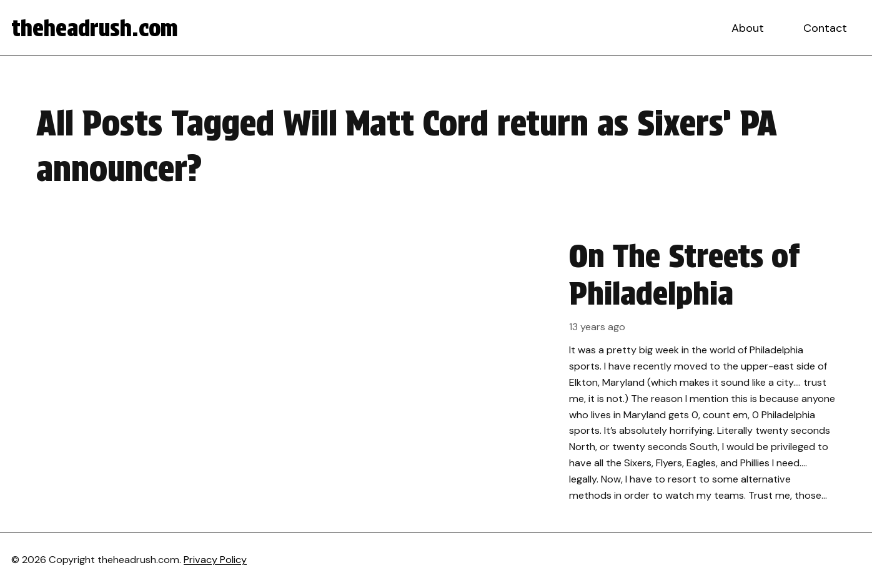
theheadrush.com (95, 28)
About (748, 28)
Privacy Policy (215, 560)
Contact (825, 28)
